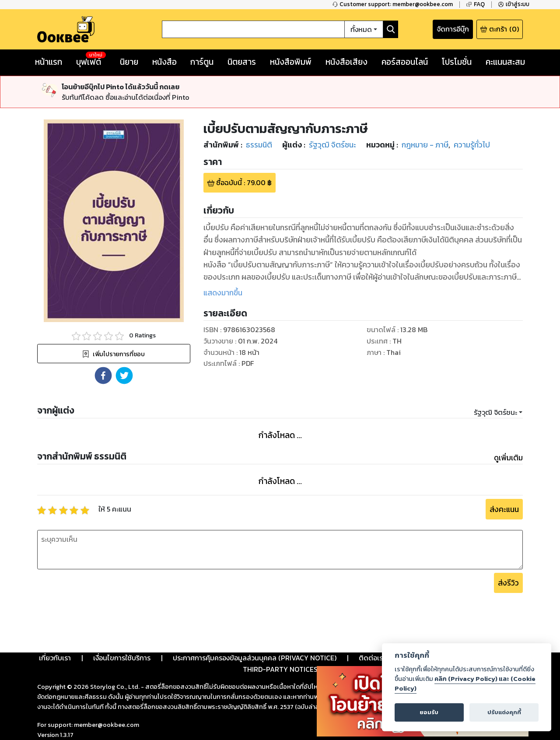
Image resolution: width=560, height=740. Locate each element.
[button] (103, 375)
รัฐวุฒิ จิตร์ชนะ (495, 412)
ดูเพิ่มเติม (508, 458)
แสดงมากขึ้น (223, 293)
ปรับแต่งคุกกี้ (504, 712)
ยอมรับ (429, 712)
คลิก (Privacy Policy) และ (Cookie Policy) (465, 684)
